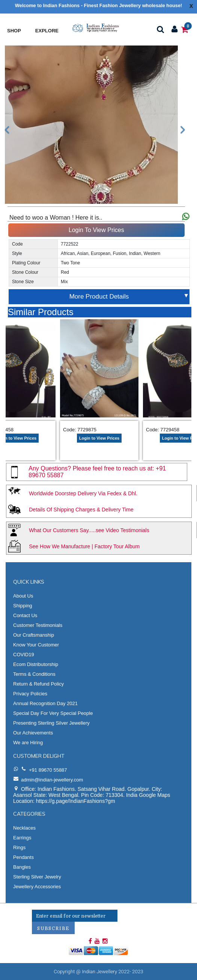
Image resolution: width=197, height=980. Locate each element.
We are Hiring (28, 743)
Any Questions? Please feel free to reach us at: (92, 468)
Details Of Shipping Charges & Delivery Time (81, 510)
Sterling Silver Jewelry (37, 877)
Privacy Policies (30, 694)
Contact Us (25, 615)
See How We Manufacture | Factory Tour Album (84, 546)
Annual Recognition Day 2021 (45, 703)
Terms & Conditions (34, 674)
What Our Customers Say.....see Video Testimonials (89, 530)
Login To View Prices (96, 230)
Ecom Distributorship (36, 664)
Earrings (22, 838)
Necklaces (24, 828)
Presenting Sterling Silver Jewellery (51, 723)
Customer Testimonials (38, 625)
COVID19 (24, 655)
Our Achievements (33, 733)
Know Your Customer (36, 645)
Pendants (23, 857)
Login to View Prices (99, 438)
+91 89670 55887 (48, 770)
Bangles (22, 867)
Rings (19, 847)
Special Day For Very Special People (53, 713)
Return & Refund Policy (38, 684)
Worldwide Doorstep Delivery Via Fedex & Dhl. (83, 493)
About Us (23, 596)
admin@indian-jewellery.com (52, 780)
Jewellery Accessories (37, 887)
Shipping (23, 606)
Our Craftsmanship (34, 635)
